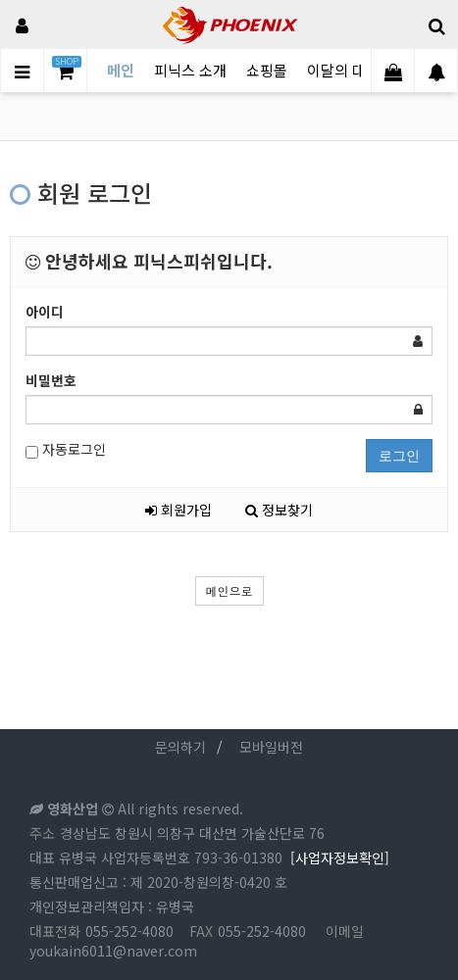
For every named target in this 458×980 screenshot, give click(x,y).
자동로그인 (66, 449)
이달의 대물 (343, 70)
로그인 (399, 456)
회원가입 (178, 510)
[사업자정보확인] (340, 857)
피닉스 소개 (190, 70)
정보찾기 (279, 510)
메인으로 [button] (229, 590)
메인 (121, 70)
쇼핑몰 (267, 70)
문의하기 (180, 747)
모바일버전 (271, 747)
